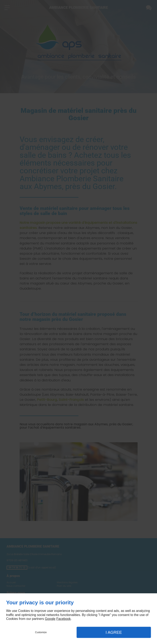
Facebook (63, 619)
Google (50, 619)
